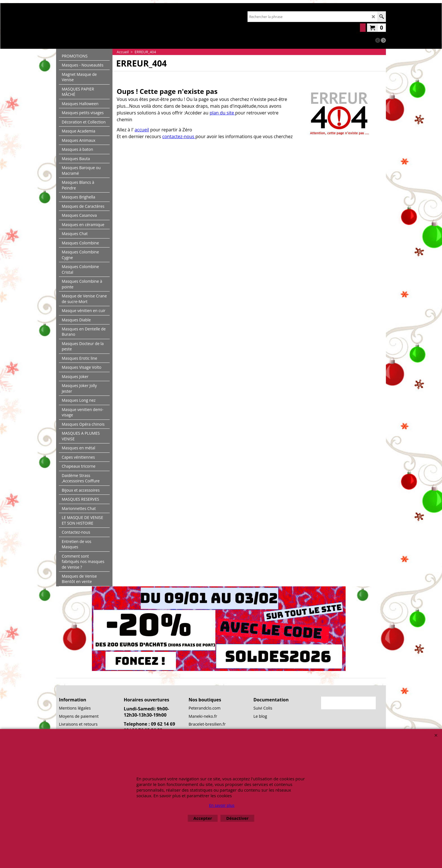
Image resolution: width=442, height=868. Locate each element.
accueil (142, 130)
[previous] (378, 40)
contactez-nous (179, 136)
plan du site (222, 113)
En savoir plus (222, 805)
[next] (383, 40)
